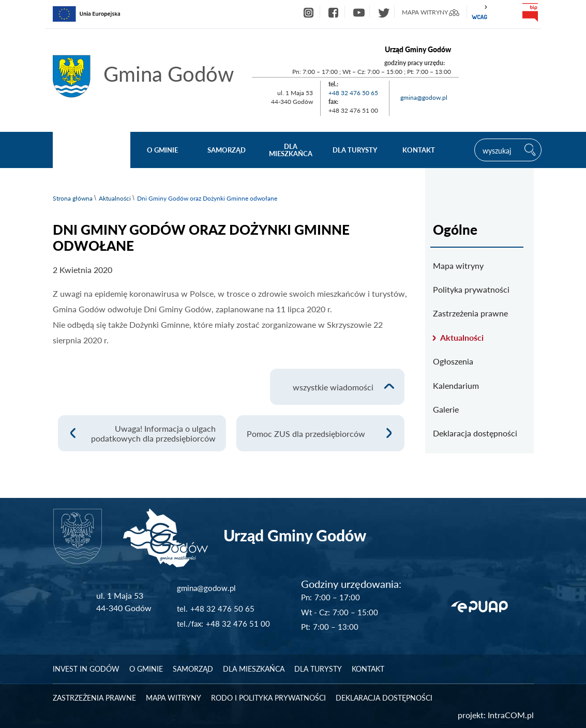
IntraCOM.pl (511, 715)
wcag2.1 (479, 12)
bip (530, 12)
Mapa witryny (458, 266)
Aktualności (115, 198)
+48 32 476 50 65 (353, 93)
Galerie (446, 409)
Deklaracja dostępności (475, 433)
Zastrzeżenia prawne (470, 313)
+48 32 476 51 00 (238, 624)
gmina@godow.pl (424, 97)
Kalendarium (456, 385)
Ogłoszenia (453, 361)
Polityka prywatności (471, 289)
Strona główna (73, 198)
